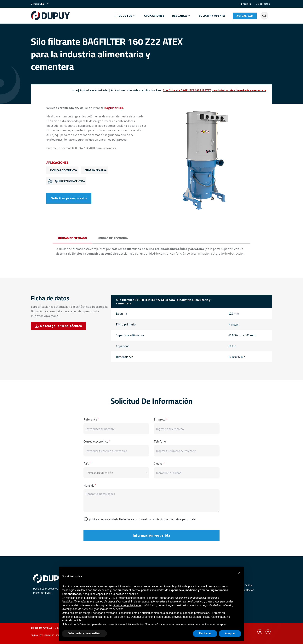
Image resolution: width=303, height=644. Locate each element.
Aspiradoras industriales (94, 90)
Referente (91, 419)
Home (74, 90)
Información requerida (151, 535)
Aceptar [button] (230, 633)
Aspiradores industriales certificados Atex (136, 90)
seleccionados (137, 598)
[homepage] (52, 16)
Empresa (245, 4)
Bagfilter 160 (114, 108)
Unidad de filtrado (72, 238)
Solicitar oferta (212, 16)
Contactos (263, 4)
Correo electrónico (97, 441)
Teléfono (160, 441)
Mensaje (90, 485)
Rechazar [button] (205, 633)
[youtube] (260, 632)
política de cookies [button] (127, 594)
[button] (239, 573)
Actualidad (245, 16)
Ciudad (159, 463)
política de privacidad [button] (188, 586)
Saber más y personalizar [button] (84, 633)
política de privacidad (103, 519)
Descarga (181, 16)
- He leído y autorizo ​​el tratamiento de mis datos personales (143, 519)
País (87, 463)
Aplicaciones (154, 16)
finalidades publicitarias (127, 605)
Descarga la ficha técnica (58, 326)
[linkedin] (268, 632)
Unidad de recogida (113, 238)
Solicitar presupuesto (69, 198)
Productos (125, 16)
